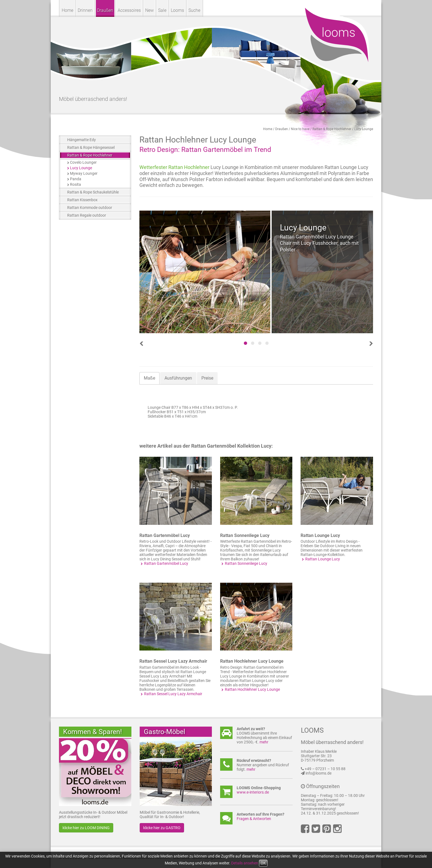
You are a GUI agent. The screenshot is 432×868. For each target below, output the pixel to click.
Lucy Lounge (364, 129)
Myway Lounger (84, 173)
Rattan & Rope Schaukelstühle (93, 192)
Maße (149, 378)
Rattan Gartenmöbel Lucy (165, 535)
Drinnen (85, 10)
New (149, 10)
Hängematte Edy (82, 140)
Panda (76, 179)
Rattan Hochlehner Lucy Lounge (252, 661)
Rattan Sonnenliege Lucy (245, 535)
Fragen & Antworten (254, 819)
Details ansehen (245, 863)
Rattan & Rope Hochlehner (332, 129)
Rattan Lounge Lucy (320, 535)
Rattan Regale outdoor (87, 215)
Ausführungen (178, 378)
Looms (177, 10)
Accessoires (129, 10)
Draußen (105, 10)
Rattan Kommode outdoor (90, 208)
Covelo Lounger (83, 162)
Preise (207, 378)
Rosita (75, 184)
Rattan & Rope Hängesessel (91, 147)
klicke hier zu (86, 828)
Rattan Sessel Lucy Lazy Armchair (173, 661)
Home (67, 10)
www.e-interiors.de (253, 792)
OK (263, 863)
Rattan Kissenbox (82, 200)
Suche (194, 10)
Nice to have (300, 129)
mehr (264, 742)
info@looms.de (318, 773)
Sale (162, 10)
